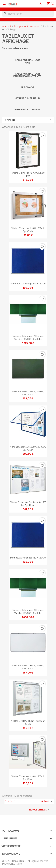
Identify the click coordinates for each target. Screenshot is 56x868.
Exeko (19, 864)
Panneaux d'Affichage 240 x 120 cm (28, 284)
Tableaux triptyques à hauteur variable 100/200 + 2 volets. (28, 338)
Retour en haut (40, 810)
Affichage (27, 87)
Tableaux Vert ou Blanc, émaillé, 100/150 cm (28, 667)
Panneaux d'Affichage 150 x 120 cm (28, 558)
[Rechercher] (28, 14)
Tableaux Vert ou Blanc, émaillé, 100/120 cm (28, 393)
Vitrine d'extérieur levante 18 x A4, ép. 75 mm (28, 448)
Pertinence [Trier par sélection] (28, 120)
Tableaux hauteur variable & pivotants (27, 75)
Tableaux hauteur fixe (27, 61)
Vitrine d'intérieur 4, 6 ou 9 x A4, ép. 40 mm (28, 230)
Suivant (47, 801)
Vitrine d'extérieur (27, 109)
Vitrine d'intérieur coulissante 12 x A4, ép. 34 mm (28, 504)
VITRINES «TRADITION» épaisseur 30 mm (28, 722)
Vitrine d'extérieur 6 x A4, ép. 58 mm (28, 174)
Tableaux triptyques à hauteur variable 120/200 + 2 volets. (28, 612)
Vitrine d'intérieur (27, 98)
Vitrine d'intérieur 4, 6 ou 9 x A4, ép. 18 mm (28, 778)
